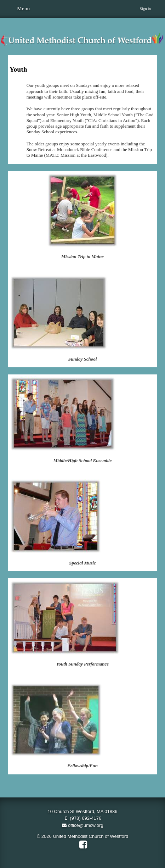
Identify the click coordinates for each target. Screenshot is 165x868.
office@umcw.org (82, 825)
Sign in (145, 9)
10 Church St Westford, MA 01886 (82, 811)
